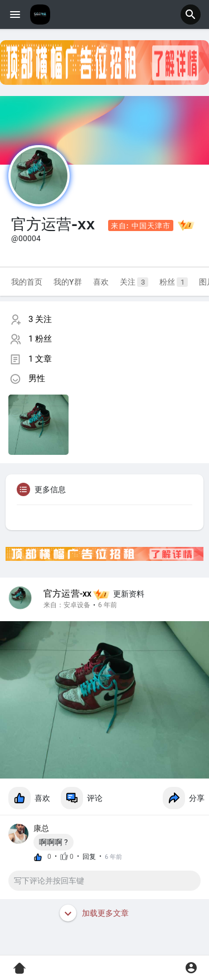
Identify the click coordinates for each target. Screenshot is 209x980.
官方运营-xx (67, 594)
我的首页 (27, 282)
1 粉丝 (40, 339)
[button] (191, 15)
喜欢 (101, 282)
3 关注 (40, 319)
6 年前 (108, 605)
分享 (184, 798)
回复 (89, 857)
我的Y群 (68, 282)
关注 (134, 282)
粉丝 (174, 282)
